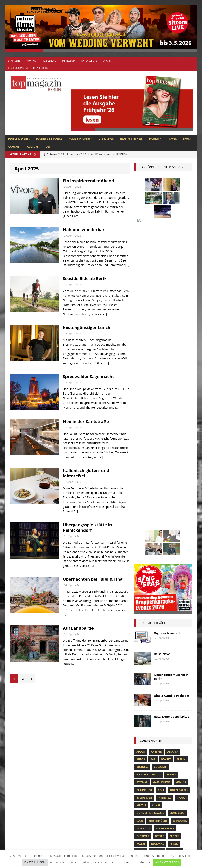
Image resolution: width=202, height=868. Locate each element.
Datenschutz (89, 61)
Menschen (180, 510)
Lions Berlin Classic (150, 502)
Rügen (141, 540)
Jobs (48, 147)
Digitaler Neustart (167, 322)
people (174, 525)
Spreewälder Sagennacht (88, 376)
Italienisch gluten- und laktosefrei (86, 473)
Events (171, 464)
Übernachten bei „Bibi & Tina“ (94, 579)
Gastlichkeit (162, 471)
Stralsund (144, 548)
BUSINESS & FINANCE (49, 139)
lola (140, 510)
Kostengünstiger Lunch (87, 328)
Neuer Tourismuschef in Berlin (171, 366)
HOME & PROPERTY (80, 139)
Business (142, 456)
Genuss (181, 471)
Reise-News (162, 343)
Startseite (14, 61)
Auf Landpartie (78, 628)
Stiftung (175, 540)
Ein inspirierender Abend (88, 181)
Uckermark (165, 548)
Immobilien (144, 487)
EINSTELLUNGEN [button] (35, 862)
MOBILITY (155, 139)
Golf (161, 479)
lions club (177, 502)
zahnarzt (143, 564)
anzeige (156, 441)
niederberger (165, 518)
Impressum (69, 61)
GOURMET (14, 147)
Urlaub (183, 548)
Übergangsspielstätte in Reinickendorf (87, 527)
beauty (166, 448)
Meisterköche (158, 510)
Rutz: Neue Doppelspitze (171, 406)
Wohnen (180, 556)
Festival (142, 471)
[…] (81, 216)
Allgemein (63, 705)
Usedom (142, 556)
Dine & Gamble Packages (172, 385)
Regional (158, 533)
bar (153, 448)
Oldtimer (143, 525)
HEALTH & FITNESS (131, 139)
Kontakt (32, 61)
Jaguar (182, 487)
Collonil (160, 456)
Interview (164, 487)
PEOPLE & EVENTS (19, 139)
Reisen (174, 533)
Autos (140, 448)
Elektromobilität (149, 464)
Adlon (141, 441)
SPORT (187, 139)
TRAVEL (172, 139)
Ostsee (159, 525)
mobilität (143, 518)
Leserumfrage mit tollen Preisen (28, 68)
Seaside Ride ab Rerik (85, 279)
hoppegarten (179, 479)
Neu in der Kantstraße (86, 422)
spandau (157, 540)
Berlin (181, 448)
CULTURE (33, 147)
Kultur (141, 494)
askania (173, 441)
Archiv (107, 61)
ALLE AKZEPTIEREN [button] (167, 862)
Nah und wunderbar (84, 230)
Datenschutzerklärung (135, 862)
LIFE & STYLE (106, 139)
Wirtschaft (161, 556)
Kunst (156, 494)
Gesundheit (144, 479)
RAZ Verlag (49, 61)
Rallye (141, 533)
